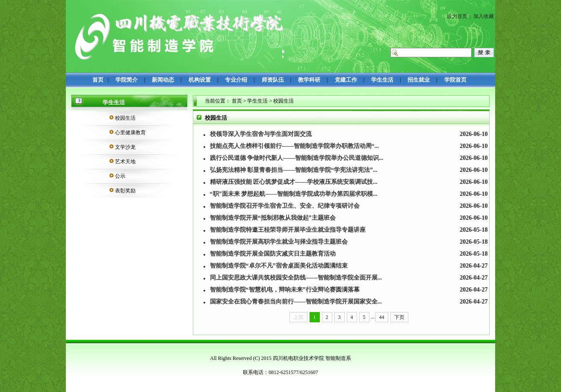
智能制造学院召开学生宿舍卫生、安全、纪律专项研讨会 (285, 206)
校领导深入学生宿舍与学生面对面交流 (261, 134)
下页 (399, 317)
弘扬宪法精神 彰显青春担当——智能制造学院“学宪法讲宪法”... (294, 170)
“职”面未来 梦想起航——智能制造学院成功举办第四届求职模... (294, 194)
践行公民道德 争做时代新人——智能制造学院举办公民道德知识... (297, 158)
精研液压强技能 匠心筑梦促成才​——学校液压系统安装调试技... (294, 182)
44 (382, 317)
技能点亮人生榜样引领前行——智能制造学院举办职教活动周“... (295, 146)
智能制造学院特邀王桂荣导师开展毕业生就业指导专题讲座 (288, 230)
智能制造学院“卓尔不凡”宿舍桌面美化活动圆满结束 (279, 266)
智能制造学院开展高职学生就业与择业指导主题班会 (279, 242)
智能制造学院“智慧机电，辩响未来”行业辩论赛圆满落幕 (285, 290)
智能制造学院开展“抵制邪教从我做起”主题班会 (273, 218)
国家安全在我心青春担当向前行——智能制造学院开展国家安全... (296, 302)
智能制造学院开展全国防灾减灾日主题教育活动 (273, 254)
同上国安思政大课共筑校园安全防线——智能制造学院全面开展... (296, 278)
